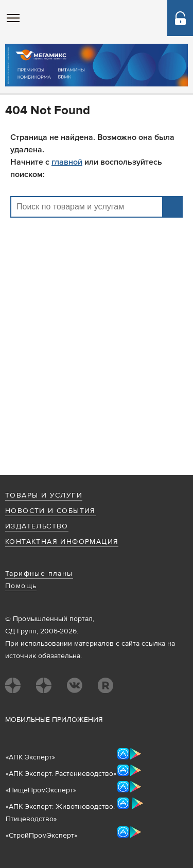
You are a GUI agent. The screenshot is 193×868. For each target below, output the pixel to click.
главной (67, 162)
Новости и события (50, 511)
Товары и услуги (44, 495)
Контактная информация (62, 542)
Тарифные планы (39, 574)
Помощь (21, 586)
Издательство (37, 526)
